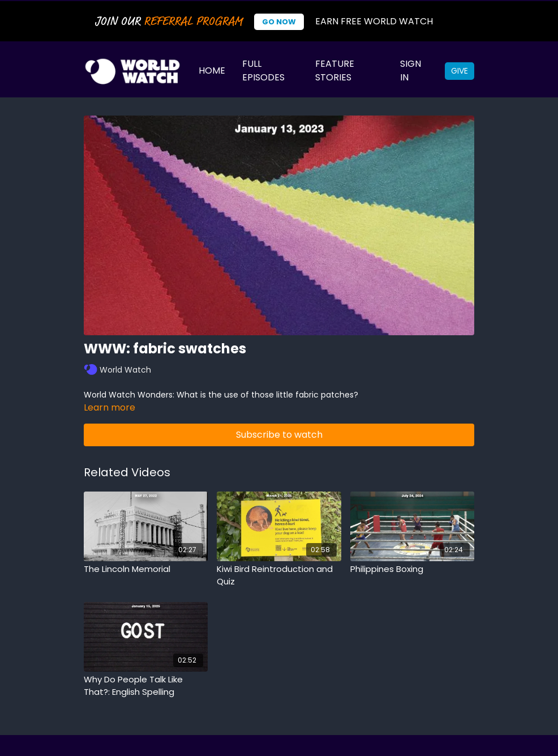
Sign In (411, 71)
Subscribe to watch (279, 435)
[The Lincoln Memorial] (146, 569)
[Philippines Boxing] (412, 569)
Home (212, 71)
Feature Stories (335, 71)
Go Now (279, 22)
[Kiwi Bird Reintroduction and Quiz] (279, 576)
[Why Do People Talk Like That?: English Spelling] (146, 686)
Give (460, 71)
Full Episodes (263, 71)
